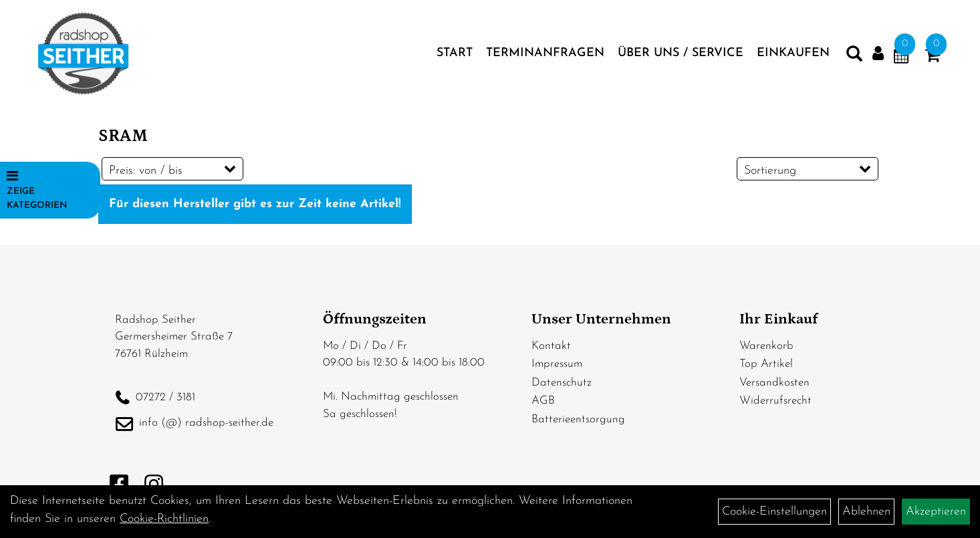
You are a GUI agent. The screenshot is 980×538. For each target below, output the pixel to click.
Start (455, 53)
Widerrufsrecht (775, 401)
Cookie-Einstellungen (774, 512)
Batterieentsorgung (578, 419)
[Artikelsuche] (854, 57)
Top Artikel (766, 364)
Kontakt (551, 346)
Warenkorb (766, 346)
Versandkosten (774, 383)
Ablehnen (866, 512)
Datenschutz (562, 383)
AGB (543, 401)
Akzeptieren (936, 512)
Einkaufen (793, 53)
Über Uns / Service (681, 53)
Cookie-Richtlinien (164, 519)
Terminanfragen (545, 53)
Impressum (557, 364)
